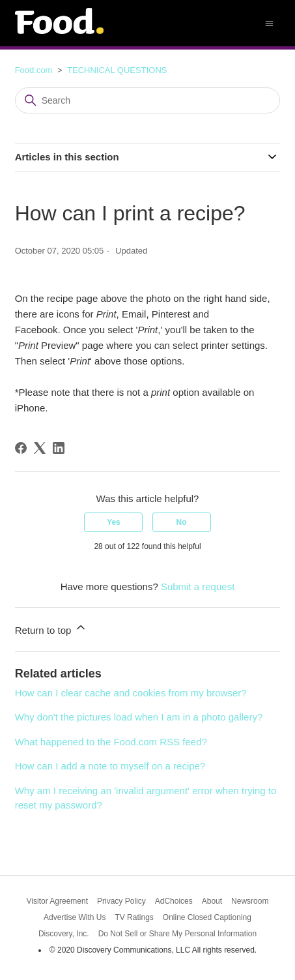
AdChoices (174, 901)
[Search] (148, 100)
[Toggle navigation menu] (269, 22)
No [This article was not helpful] (182, 522)
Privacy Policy (121, 901)
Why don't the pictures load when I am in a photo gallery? (139, 717)
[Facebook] (21, 448)
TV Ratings (134, 917)
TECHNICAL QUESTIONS (117, 70)
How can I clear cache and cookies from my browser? (131, 693)
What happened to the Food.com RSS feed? (111, 742)
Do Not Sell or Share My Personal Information (177, 934)
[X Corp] (40, 448)
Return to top (51, 628)
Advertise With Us (75, 917)
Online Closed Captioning (207, 917)
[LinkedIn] (59, 448)
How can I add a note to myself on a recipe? (110, 766)
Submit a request (198, 587)
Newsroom (250, 901)
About (212, 901)
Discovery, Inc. (64, 934)
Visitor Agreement (58, 901)
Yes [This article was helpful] (114, 522)
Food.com (34, 70)
